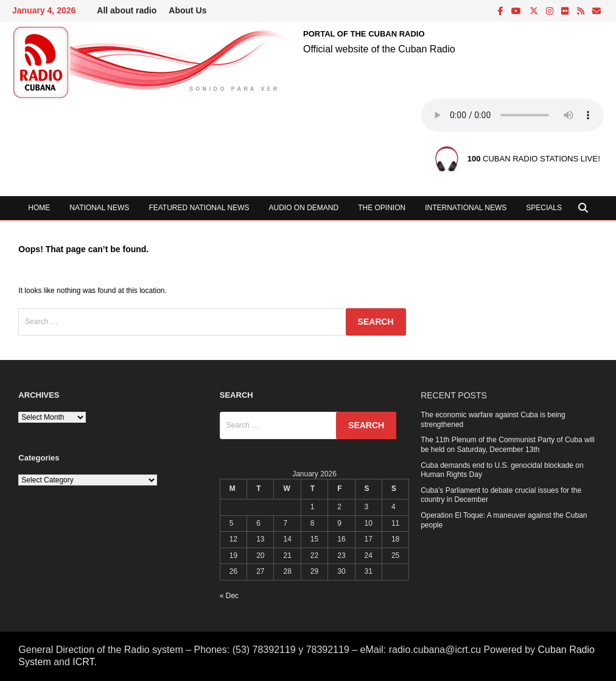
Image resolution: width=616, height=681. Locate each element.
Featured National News (199, 208)
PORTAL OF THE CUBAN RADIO (364, 34)
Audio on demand (304, 208)
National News (99, 208)
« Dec (229, 596)
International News (466, 208)
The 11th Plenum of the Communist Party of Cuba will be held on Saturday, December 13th (507, 445)
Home (39, 208)
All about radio (127, 10)
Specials (544, 208)
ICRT (83, 662)
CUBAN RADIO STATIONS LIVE (533, 159)
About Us (187, 10)
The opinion (382, 208)
